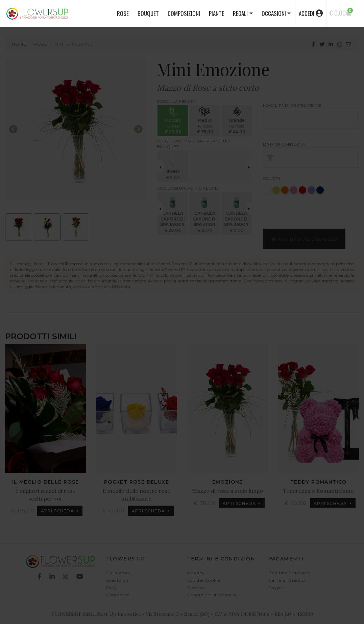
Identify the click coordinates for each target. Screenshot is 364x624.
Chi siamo (118, 573)
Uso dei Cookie (204, 580)
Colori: (272, 178)
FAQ (111, 588)
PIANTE (216, 13)
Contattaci (119, 595)
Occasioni (274, 13)
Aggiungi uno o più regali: (188, 188)
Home (19, 44)
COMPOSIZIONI (184, 13)
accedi (311, 13)
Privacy (196, 573)
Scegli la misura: (177, 101)
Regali (240, 13)
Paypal (276, 588)
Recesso (196, 588)
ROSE (123, 13)
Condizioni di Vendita (212, 595)
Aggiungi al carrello (304, 239)
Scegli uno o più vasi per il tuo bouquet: (193, 144)
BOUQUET (148, 13)
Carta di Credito (287, 580)
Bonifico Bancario (289, 573)
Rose (41, 44)
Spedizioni (118, 580)
